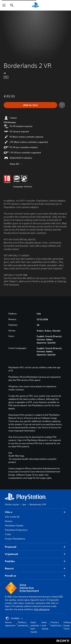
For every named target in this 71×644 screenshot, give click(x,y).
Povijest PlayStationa (15, 539)
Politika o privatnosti (23, 624)
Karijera (9, 521)
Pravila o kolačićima (56, 624)
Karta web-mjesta (45, 625)
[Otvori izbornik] (4, 5)
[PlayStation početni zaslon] (35, 5)
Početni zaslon (12, 504)
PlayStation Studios (14, 526)
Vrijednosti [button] (35, 554)
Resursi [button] (35, 569)
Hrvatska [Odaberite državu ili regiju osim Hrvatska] (14, 618)
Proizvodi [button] (35, 547)
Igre (24, 504)
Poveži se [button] (35, 576)
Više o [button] (35, 512)
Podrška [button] (35, 561)
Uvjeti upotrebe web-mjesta (35, 627)
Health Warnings (16, 456)
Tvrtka (8, 534)
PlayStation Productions (16, 530)
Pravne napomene (10, 624)
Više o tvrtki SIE (12, 517)
